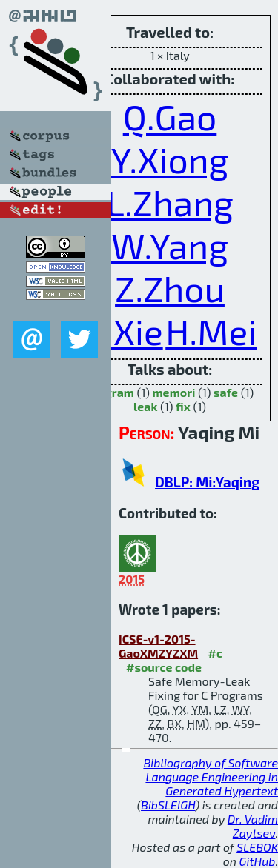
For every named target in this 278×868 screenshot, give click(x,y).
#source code (164, 667)
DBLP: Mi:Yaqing (207, 482)
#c (216, 653)
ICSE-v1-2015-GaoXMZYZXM (158, 646)
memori (174, 392)
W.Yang (170, 245)
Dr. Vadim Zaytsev (253, 826)
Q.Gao (170, 116)
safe (226, 392)
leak (145, 406)
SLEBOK (257, 847)
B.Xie (123, 331)
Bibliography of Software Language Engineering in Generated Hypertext (211, 777)
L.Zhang (170, 202)
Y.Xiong (170, 159)
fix (183, 406)
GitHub (258, 861)
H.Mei (211, 331)
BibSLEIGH (168, 805)
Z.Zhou (170, 288)
